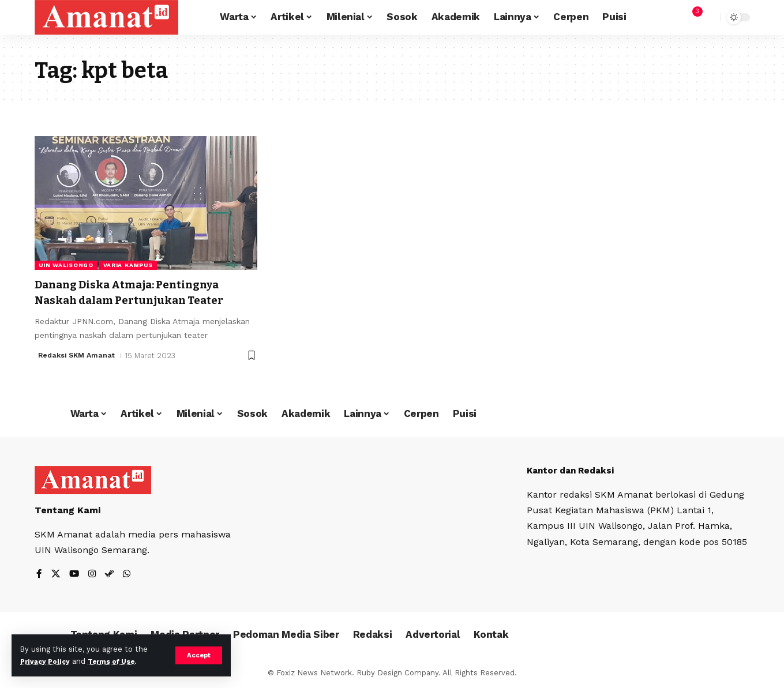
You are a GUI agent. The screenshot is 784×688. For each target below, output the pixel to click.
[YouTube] (75, 575)
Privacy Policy (47, 661)
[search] (709, 17)
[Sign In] (667, 17)
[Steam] (111, 575)
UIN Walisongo (66, 265)
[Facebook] (39, 575)
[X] (56, 575)
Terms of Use (119, 661)
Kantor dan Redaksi (573, 470)
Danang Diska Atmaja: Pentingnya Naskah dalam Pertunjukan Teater (141, 292)
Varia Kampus (128, 265)
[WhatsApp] (129, 575)
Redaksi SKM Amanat (79, 356)
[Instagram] (93, 575)
